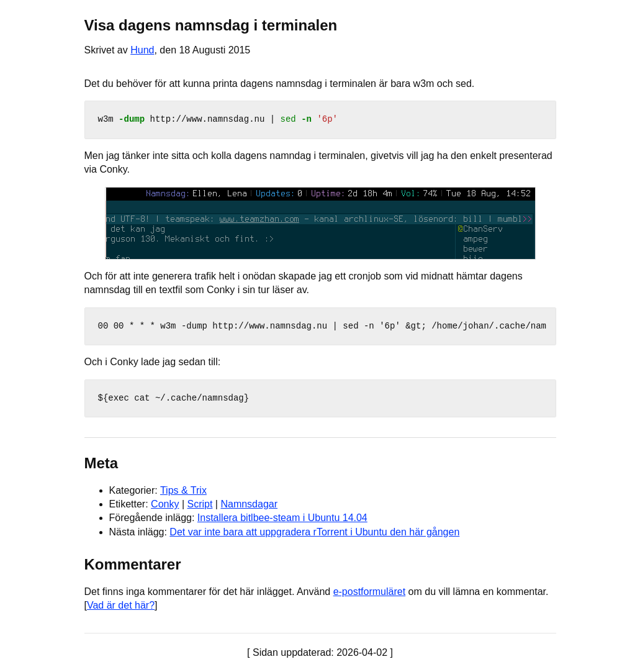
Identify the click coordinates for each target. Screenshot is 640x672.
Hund (142, 50)
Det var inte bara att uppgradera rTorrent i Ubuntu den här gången (314, 532)
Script (200, 504)
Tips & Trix (183, 490)
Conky (165, 504)
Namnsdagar (249, 504)
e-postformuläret (370, 592)
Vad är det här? (121, 605)
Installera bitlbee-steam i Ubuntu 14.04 (282, 518)
